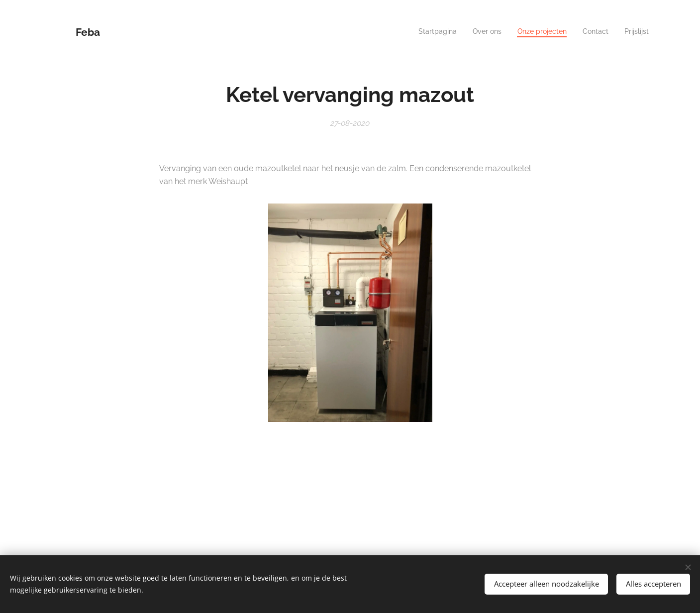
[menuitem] (588, 32)
